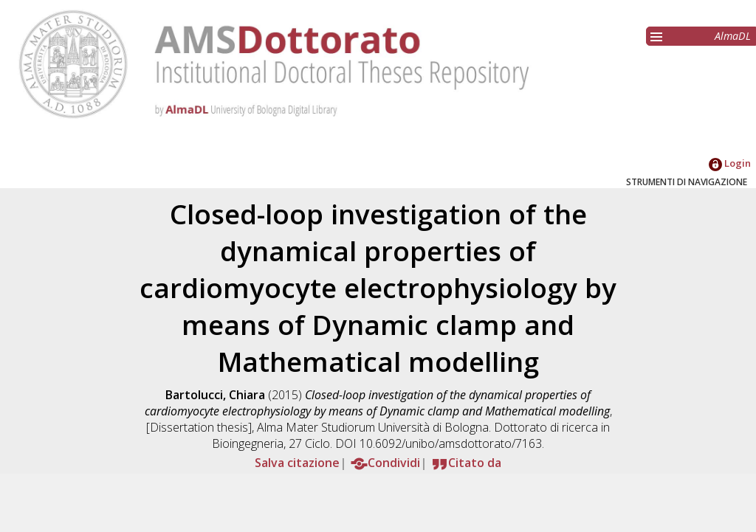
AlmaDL (733, 36)
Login (730, 163)
